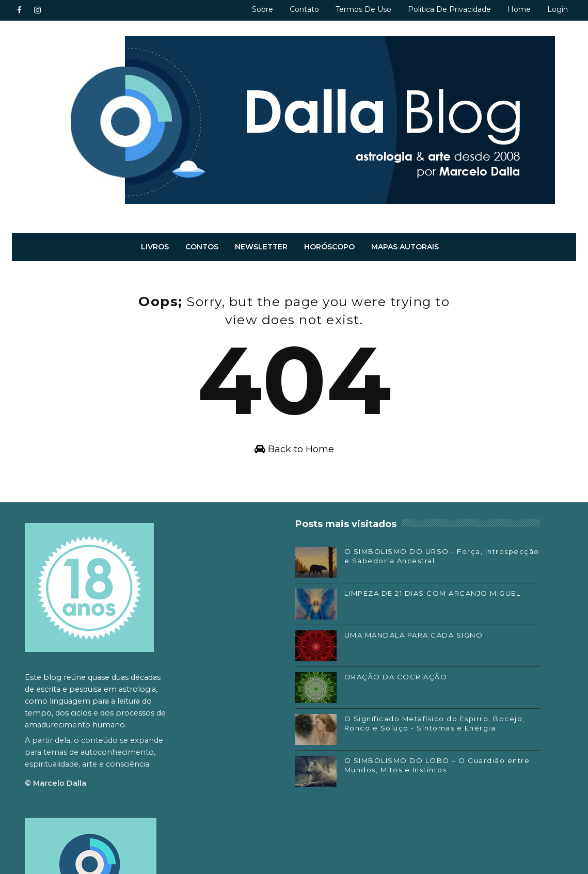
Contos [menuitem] (202, 247)
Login (558, 9)
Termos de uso (363, 9)
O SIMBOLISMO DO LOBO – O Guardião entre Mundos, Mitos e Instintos (312, 789)
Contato (304, 9)
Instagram (419, 730)
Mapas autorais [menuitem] (405, 247)
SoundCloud (423, 761)
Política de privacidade (449, 9)
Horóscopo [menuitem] (329, 247)
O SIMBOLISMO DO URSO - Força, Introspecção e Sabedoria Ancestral (315, 571)
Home (519, 9)
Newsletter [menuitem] (261, 247)
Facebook (418, 715)
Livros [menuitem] (155, 247)
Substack (417, 745)
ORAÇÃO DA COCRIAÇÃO (311, 688)
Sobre (263, 9)
